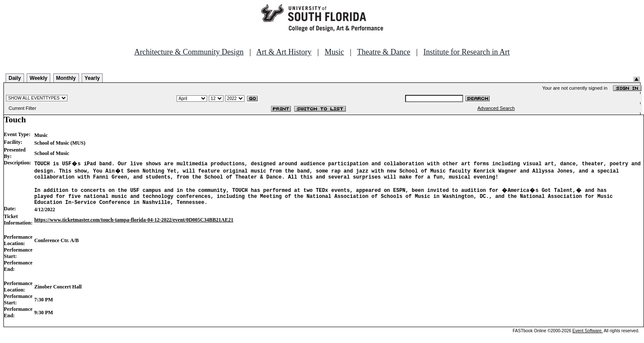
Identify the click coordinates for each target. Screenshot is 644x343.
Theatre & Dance (384, 52)
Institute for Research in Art (467, 52)
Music (334, 52)
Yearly (92, 78)
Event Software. (588, 336)
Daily (15, 78)
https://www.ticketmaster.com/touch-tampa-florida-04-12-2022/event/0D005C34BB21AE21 (134, 225)
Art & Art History (284, 52)
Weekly (38, 78)
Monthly (66, 78)
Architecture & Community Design (189, 52)
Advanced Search (496, 108)
